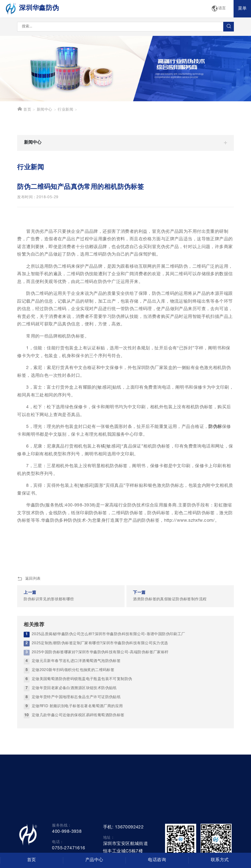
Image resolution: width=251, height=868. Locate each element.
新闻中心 (45, 110)
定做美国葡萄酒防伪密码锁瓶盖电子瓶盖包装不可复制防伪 (82, 679)
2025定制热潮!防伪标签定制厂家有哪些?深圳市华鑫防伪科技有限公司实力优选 (100, 643)
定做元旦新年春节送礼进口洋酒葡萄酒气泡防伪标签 (76, 661)
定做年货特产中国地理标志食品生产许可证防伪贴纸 (76, 697)
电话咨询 (157, 860)
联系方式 (220, 860)
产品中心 (94, 860)
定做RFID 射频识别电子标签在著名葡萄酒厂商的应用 (77, 706)
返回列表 (29, 579)
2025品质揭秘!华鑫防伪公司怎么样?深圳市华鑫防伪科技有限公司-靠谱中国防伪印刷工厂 (109, 634)
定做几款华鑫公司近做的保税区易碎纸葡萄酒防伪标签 (78, 715)
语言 (219, 9)
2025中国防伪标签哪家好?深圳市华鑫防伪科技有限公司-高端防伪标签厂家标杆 (100, 652)
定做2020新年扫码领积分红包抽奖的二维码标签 (73, 670)
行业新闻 (65, 110)
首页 (24, 109)
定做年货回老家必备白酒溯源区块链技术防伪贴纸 (74, 688)
